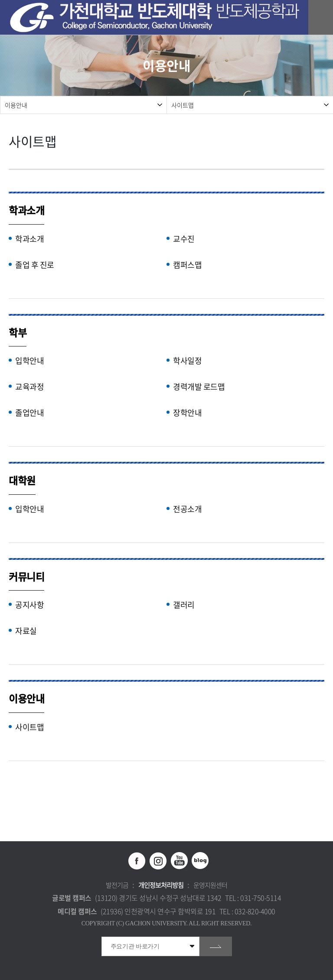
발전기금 (117, 885)
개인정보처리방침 (161, 885)
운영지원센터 (210, 885)
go (216, 946)
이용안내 (16, 105)
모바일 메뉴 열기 (322, 18)
